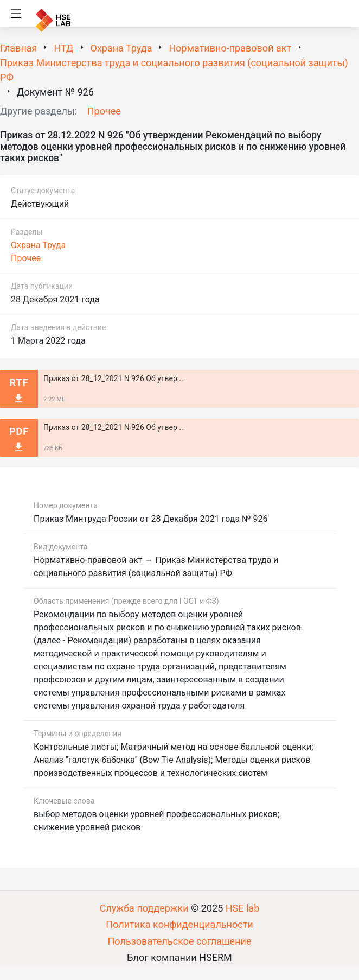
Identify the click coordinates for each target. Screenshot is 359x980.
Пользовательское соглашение (180, 941)
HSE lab (243, 908)
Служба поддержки (144, 908)
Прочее (104, 111)
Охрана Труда (38, 245)
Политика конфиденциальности (179, 924)
